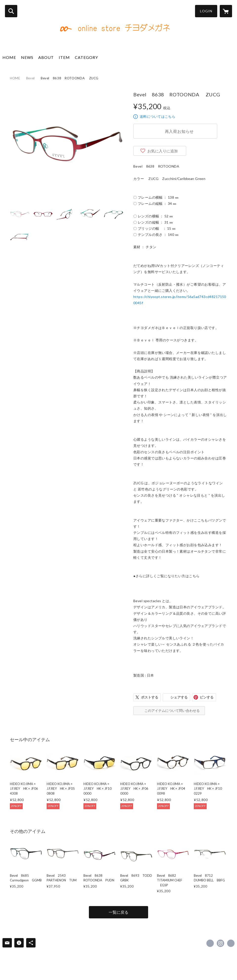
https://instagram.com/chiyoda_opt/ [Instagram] (220, 943)
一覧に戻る (118, 912)
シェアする (179, 697)
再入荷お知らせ (179, 131)
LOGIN (206, 11)
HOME (9, 57)
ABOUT (46, 57)
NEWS (27, 57)
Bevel (30, 78)
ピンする (207, 697)
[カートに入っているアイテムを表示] (226, 11)
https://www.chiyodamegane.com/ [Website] (231, 943)
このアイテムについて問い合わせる (172, 710)
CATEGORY (86, 57)
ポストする (150, 697)
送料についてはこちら (158, 116)
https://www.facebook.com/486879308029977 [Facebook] (210, 943)
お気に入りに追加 (163, 151)
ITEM (64, 57)
